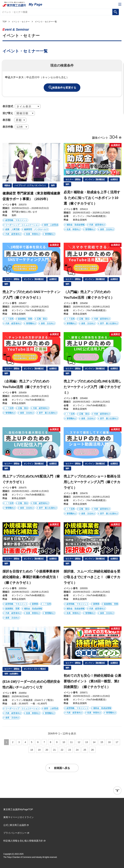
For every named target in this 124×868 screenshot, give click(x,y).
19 (39, 750)
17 (117, 742)
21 (54, 750)
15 (102, 742)
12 (79, 742)
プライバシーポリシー (15, 833)
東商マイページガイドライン (18, 817)
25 (85, 750)
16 (109, 742)
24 (77, 750)
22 (62, 750)
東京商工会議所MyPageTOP (18, 809)
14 (94, 742)
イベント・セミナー (21, 22)
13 (87, 742)
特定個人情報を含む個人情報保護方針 (23, 841)
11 (71, 742)
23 (70, 750)
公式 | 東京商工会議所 (15, 825)
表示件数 (8, 127)
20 (47, 750)
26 (92, 750)
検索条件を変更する (64, 88)
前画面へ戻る (62, 768)
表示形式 (8, 106)
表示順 (6, 120)
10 (64, 742)
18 (32, 750)
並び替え (8, 113)
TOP (4, 22)
